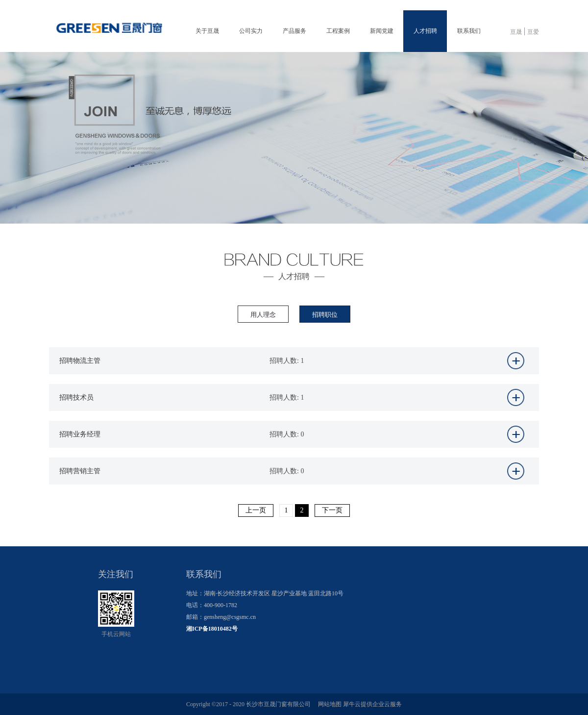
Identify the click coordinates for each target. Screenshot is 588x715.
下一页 (332, 510)
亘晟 (516, 32)
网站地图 (328, 704)
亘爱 (533, 32)
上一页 (256, 510)
